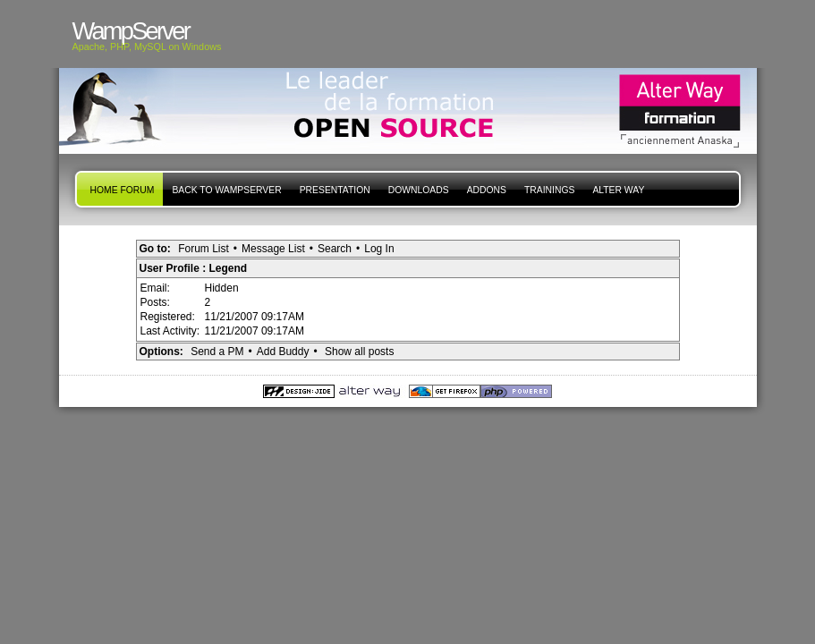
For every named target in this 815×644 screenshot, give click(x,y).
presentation (335, 190)
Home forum (123, 190)
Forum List (204, 249)
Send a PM (217, 352)
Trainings (549, 190)
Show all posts (359, 352)
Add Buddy (283, 352)
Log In (379, 249)
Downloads (419, 190)
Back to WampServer (226, 190)
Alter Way (618, 190)
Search (335, 249)
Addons (487, 190)
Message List (273, 249)
